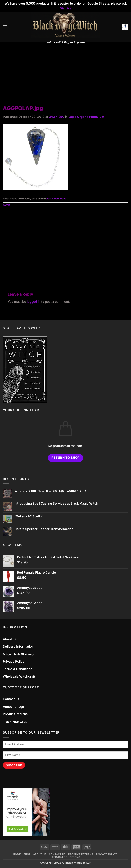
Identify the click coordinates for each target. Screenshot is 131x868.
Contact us (11, 699)
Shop (27, 854)
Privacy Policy (14, 661)
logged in (34, 302)
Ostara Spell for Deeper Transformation (44, 529)
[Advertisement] (65, 76)
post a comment (56, 199)
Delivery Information (18, 646)
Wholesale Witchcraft (19, 676)
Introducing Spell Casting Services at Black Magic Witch (56, 503)
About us (10, 639)
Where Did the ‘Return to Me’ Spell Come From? (50, 491)
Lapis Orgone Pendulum (86, 117)
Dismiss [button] (66, 8)
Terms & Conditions (17, 669)
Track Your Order (16, 722)
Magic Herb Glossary (18, 654)
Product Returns (15, 714)
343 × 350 (57, 117)
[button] (5, 27)
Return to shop (65, 458)
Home (17, 854)
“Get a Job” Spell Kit (29, 516)
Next (8, 205)
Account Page (13, 707)
